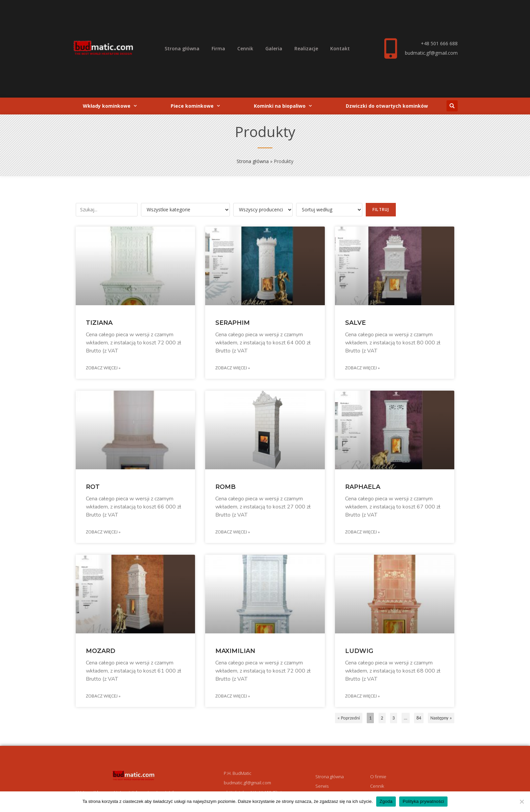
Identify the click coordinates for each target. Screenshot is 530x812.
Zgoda (386, 801)
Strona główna (182, 48)
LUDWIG (359, 651)
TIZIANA (99, 323)
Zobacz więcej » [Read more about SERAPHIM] (233, 368)
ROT (93, 487)
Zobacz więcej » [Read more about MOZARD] (103, 696)
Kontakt (340, 48)
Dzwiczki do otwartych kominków (387, 106)
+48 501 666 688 (439, 43)
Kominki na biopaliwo (283, 106)
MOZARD (101, 651)
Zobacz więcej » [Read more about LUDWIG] (362, 696)
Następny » (441, 718)
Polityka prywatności (423, 801)
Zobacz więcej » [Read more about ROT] (103, 532)
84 (419, 717)
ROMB (225, 487)
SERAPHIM (233, 323)
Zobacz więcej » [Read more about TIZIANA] (103, 368)
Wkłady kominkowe (110, 106)
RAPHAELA (363, 487)
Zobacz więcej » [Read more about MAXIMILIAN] (233, 696)
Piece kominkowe (195, 106)
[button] (452, 106)
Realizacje (306, 48)
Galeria (274, 48)
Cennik (245, 48)
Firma (218, 48)
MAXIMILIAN (235, 651)
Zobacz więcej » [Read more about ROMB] (233, 532)
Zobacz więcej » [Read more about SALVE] (362, 368)
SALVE (355, 323)
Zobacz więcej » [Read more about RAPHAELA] (362, 532)
